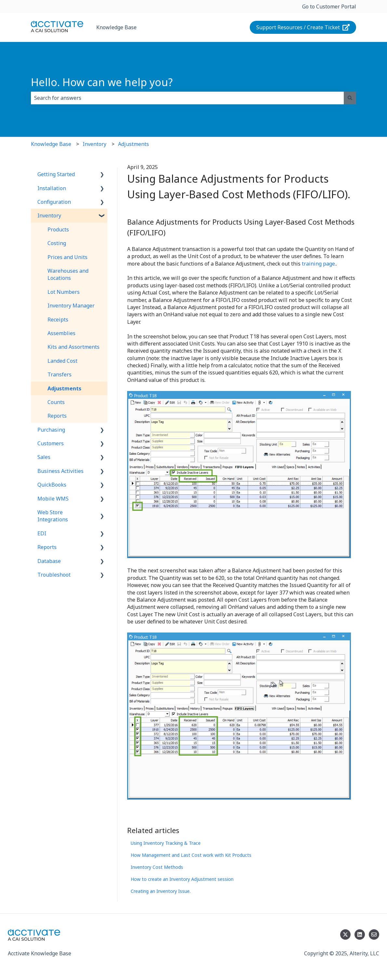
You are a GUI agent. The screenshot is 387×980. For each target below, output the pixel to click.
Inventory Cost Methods (157, 867)
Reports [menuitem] (57, 416)
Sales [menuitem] (44, 457)
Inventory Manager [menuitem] (71, 306)
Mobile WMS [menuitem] (53, 499)
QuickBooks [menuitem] (52, 485)
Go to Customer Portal (329, 7)
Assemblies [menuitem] (61, 333)
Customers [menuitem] (51, 443)
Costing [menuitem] (57, 243)
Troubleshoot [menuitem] (54, 575)
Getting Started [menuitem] (56, 174)
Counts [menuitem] (56, 402)
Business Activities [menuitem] (60, 471)
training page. (319, 264)
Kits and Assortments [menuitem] (73, 347)
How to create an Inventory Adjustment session (182, 879)
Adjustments (133, 144)
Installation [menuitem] (52, 188)
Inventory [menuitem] (49, 216)
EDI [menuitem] (42, 533)
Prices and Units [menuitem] (67, 257)
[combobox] (187, 98)
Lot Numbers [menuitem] (64, 292)
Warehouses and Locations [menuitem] (68, 274)
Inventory (94, 144)
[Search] (350, 98)
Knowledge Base (116, 27)
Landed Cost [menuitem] (62, 361)
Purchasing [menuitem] (51, 430)
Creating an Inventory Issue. (161, 891)
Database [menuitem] (49, 561)
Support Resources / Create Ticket (303, 27)
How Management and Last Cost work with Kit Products (191, 855)
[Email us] (374, 934)
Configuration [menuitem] (54, 202)
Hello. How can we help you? (102, 82)
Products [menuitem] (58, 229)
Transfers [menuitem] (60, 374)
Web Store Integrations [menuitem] (53, 516)
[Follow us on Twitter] (345, 934)
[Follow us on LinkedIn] (360, 934)
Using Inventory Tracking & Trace (166, 843)
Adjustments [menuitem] (64, 388)
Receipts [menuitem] (58, 320)
